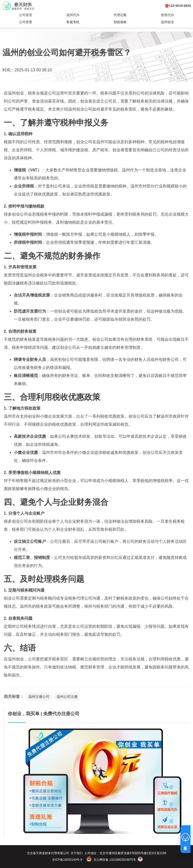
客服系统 (73, 22)
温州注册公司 (39, 697)
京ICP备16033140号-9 (67, 860)
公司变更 (26, 22)
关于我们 (77, 853)
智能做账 (120, 22)
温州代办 (73, 15)
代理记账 (120, 15)
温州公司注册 (67, 697)
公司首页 (26, 15)
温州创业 (167, 22)
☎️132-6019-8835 (178, 6)
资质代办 (167, 15)
